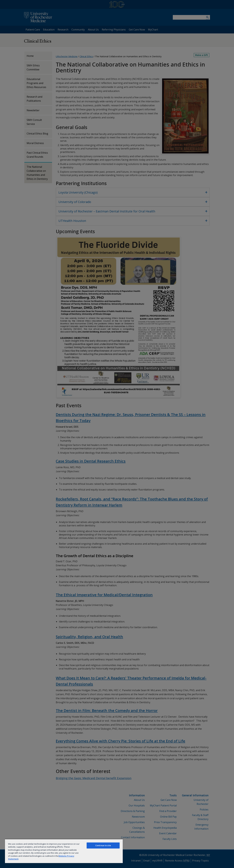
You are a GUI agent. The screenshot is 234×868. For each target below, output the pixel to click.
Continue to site (103, 845)
